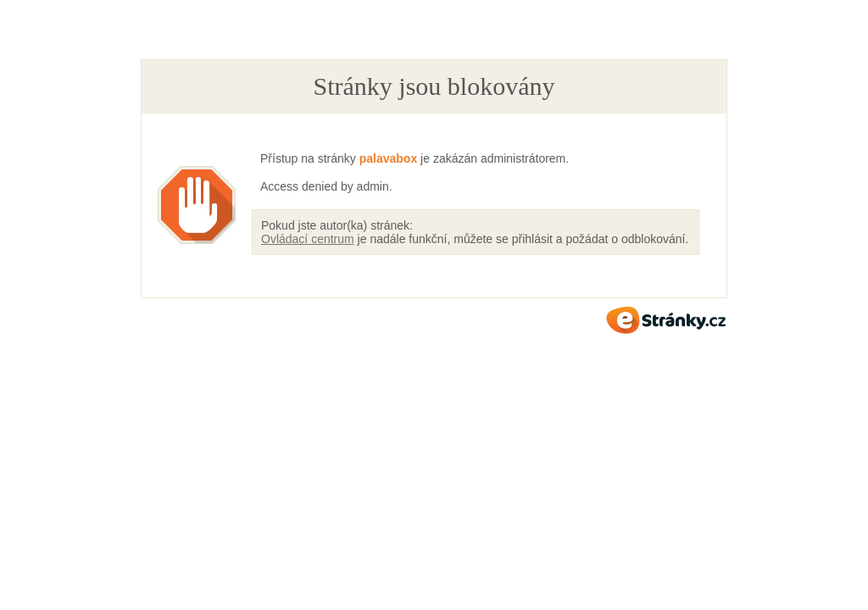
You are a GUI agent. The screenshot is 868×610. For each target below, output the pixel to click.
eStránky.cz (666, 320)
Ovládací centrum (308, 239)
